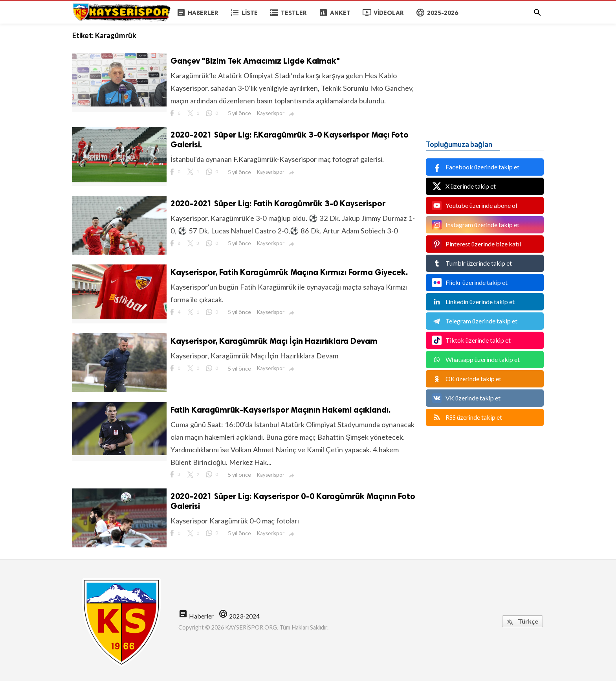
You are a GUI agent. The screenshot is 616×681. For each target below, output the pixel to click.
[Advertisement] (485, 73)
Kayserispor (271, 113)
